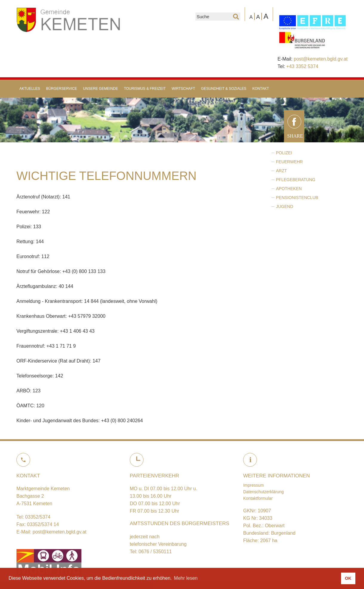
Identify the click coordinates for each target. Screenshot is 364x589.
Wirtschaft (183, 89)
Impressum (253, 485)
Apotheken (289, 189)
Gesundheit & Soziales (224, 89)
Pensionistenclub (297, 198)
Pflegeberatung (296, 180)
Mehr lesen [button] (186, 578)
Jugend (285, 206)
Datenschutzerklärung (263, 492)
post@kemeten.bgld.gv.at (321, 59)
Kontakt (261, 89)
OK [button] (348, 578)
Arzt (282, 171)
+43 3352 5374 (302, 66)
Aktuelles (30, 89)
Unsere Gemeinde (100, 89)
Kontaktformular (258, 498)
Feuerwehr (289, 162)
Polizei (284, 153)
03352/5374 (38, 517)
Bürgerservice (61, 89)
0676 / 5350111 (155, 552)
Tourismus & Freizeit (145, 89)
